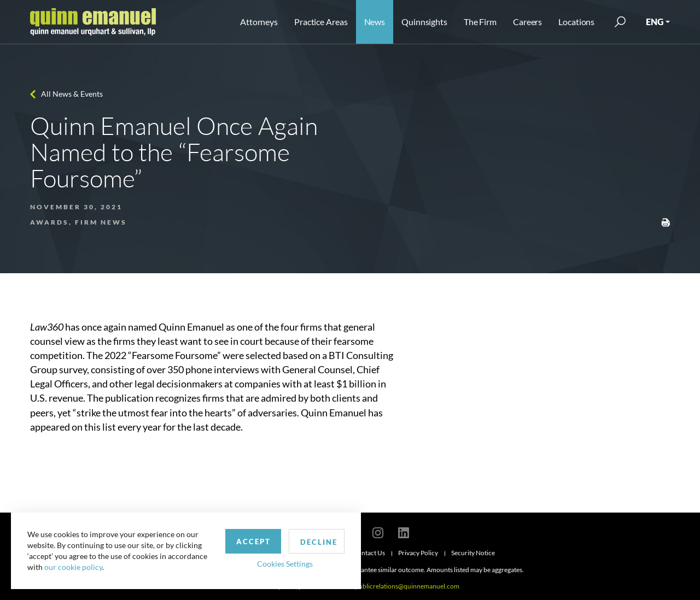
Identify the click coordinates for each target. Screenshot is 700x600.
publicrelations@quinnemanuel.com (407, 586)
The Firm (480, 22)
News (375, 22)
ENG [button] (655, 22)
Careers (527, 22)
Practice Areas (321, 22)
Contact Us (369, 553)
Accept (253, 542)
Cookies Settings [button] (285, 564)
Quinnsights (424, 22)
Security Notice (473, 553)
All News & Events (72, 94)
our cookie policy (73, 567)
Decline (319, 542)
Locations (576, 22)
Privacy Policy (418, 553)
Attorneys (259, 22)
